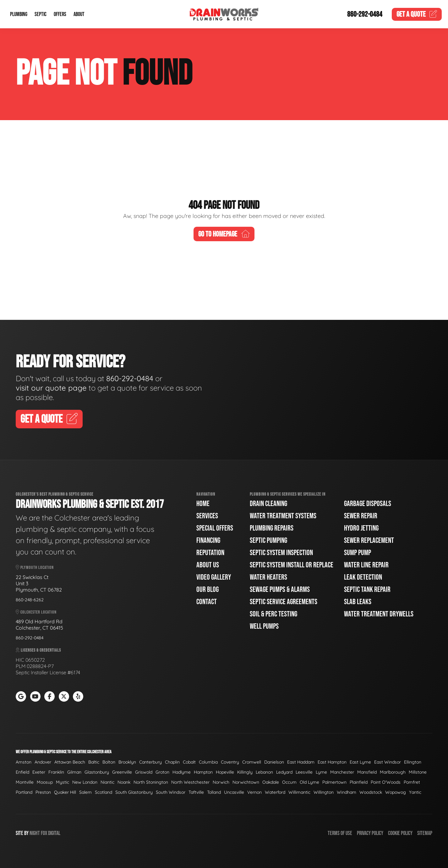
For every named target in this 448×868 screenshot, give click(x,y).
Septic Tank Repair (367, 590)
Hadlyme (182, 772)
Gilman (74, 772)
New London (85, 782)
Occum (289, 782)
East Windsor (388, 762)
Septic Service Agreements (284, 602)
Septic (41, 14)
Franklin (56, 772)
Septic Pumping (268, 540)
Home (203, 504)
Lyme (321, 772)
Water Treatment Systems (283, 516)
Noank (124, 782)
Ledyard (284, 772)
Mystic (63, 782)
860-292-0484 (365, 14)
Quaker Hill (65, 792)
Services (207, 516)
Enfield (22, 772)
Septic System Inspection (281, 553)
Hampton (203, 772)
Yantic (415, 792)
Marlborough (393, 772)
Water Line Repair (366, 565)
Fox (44, 833)
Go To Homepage (224, 234)
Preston (43, 792)
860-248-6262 (30, 600)
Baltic (94, 762)
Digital (54, 833)
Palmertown (334, 782)
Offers (60, 14)
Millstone (418, 772)
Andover (43, 762)
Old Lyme (309, 782)
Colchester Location (36, 612)
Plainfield (359, 782)
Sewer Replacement (369, 540)
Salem (85, 792)
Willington (324, 792)
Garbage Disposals (368, 504)
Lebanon (264, 772)
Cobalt (189, 762)
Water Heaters (268, 577)
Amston (24, 762)
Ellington (413, 762)
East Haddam (301, 762)
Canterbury (150, 762)
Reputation (210, 553)
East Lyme (360, 762)
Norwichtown (246, 782)
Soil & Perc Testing (273, 614)
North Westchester (190, 782)
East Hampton (332, 762)
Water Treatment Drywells (379, 614)
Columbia (208, 762)
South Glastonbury (134, 792)
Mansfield (367, 772)
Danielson (274, 762)
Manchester (342, 772)
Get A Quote (49, 419)
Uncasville (234, 792)
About (79, 14)
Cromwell (252, 762)
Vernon (254, 792)
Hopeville (225, 772)
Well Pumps (264, 626)
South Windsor (171, 792)
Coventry (230, 762)
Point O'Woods (386, 782)
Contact (207, 602)
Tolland (214, 792)
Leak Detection (363, 577)
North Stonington (151, 782)
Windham (347, 792)
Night (35, 833)
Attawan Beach (70, 762)
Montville (25, 782)
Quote (417, 14)
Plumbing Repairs (272, 528)
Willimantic (299, 792)
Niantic (107, 782)
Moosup (45, 782)
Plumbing (19, 14)
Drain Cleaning (268, 504)
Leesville (304, 772)
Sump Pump (358, 553)
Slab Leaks (358, 602)
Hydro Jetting (361, 528)
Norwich (221, 782)
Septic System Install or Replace (292, 565)
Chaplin (172, 762)
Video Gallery (214, 577)
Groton (162, 772)
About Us (208, 565)
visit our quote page (51, 388)
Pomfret (412, 782)
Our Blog (208, 590)
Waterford (275, 792)
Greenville (122, 772)
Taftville (196, 792)
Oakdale (271, 782)
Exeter (39, 772)
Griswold (144, 772)
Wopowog (396, 792)
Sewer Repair (361, 516)
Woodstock (371, 792)
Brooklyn (127, 762)
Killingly (245, 772)
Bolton (109, 762)
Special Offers (215, 528)
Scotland (104, 792)
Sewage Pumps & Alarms (280, 590)
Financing (208, 540)
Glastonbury (97, 772)
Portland (24, 792)
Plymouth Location (35, 568)
